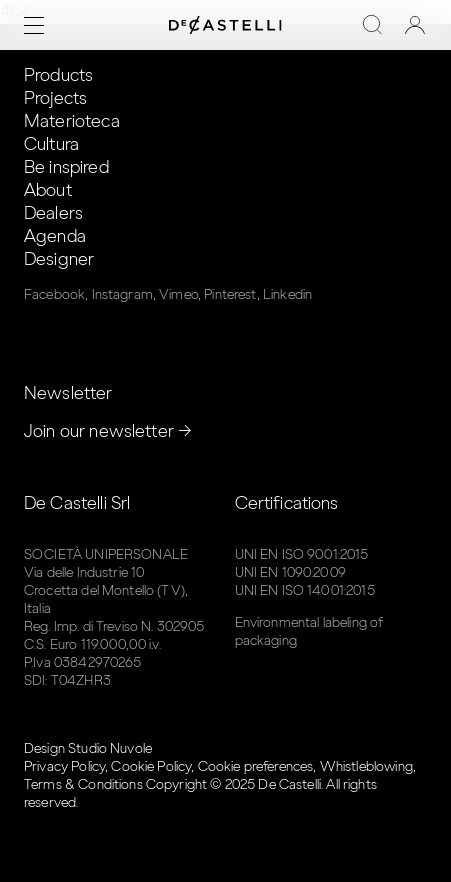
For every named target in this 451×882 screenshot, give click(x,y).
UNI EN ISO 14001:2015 (305, 590)
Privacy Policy (64, 766)
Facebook (54, 294)
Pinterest (230, 294)
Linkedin (287, 294)
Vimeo (178, 294)
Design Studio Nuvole (88, 748)
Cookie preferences (256, 766)
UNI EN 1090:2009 (290, 572)
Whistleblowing (366, 766)
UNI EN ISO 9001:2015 (302, 554)
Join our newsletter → (108, 431)
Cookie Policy (151, 766)
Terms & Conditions (83, 784)
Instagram (122, 294)
